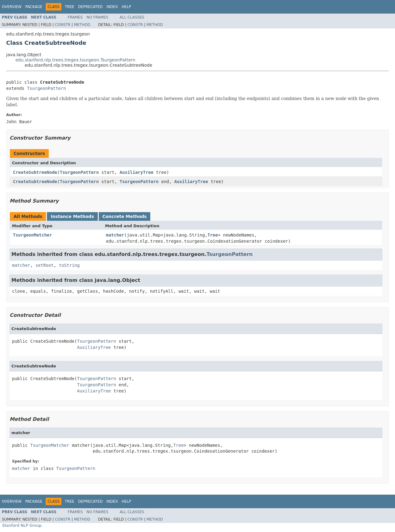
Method (82, 25)
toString (69, 265)
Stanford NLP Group (22, 525)
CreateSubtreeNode (35, 172)
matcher (115, 235)
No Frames (97, 17)
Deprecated (90, 7)
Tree (70, 7)
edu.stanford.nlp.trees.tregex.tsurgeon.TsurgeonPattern (75, 60)
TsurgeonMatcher (32, 235)
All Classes (132, 17)
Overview (12, 7)
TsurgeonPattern (46, 88)
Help (126, 7)
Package (34, 7)
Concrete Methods (125, 216)
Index (112, 7)
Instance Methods (72, 216)
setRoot (45, 265)
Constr (63, 25)
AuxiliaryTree (137, 172)
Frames (75, 17)
